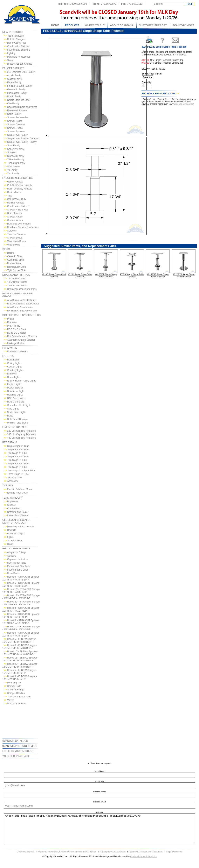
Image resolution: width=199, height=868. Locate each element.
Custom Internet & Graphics (143, 862)
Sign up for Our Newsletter (113, 857)
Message (100, 812)
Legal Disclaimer (174, 857)
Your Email (100, 781)
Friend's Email (99, 802)
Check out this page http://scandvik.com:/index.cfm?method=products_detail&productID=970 (99, 832)
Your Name (100, 771)
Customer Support (26, 857)
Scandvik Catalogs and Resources (146, 857)
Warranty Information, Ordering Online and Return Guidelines (67, 857)
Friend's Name (99, 792)
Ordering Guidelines (183, 104)
